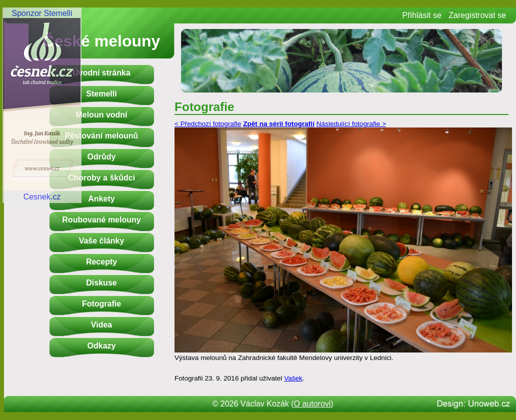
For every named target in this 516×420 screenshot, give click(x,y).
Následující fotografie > (351, 124)
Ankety (101, 199)
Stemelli (101, 94)
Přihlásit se (422, 15)
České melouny (102, 41)
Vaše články (102, 241)
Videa (101, 325)
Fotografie (101, 304)
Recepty (101, 262)
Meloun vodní (101, 115)
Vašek (293, 378)
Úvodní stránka (101, 73)
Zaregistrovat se (477, 15)
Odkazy (102, 346)
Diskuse (101, 283)
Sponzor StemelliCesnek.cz (42, 105)
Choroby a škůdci (101, 178)
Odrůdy (102, 157)
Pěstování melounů (102, 136)
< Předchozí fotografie (208, 124)
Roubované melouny (101, 220)
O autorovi (312, 404)
